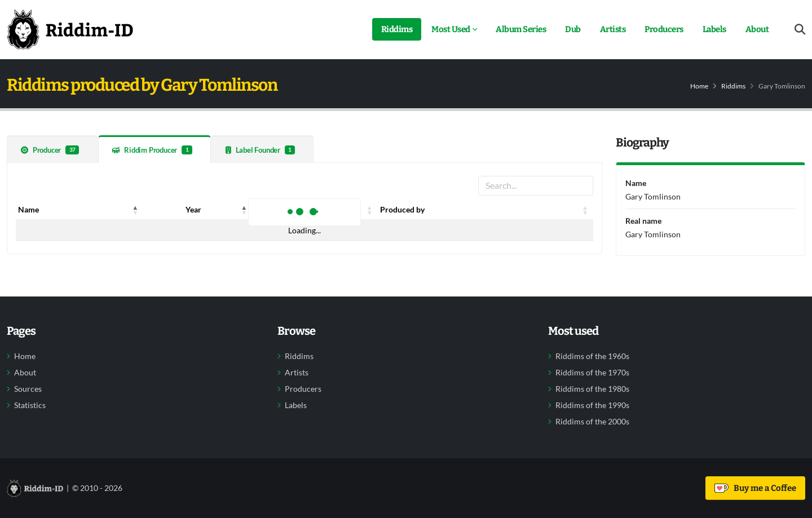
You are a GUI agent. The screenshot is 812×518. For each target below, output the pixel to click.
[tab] (52, 149)
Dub (573, 29)
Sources (28, 389)
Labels (714, 29)
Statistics (30, 405)
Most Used (451, 29)
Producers (664, 29)
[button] (135, 210)
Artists (613, 29)
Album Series (521, 29)
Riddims (397, 29)
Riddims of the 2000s (592, 422)
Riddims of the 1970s (592, 373)
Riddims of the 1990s (592, 405)
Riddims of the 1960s (592, 356)
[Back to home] (70, 29)
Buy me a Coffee (755, 488)
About (757, 29)
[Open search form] (800, 30)
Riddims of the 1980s (592, 389)
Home (699, 86)
